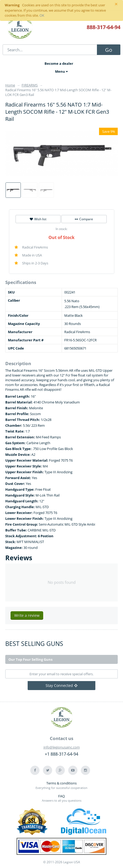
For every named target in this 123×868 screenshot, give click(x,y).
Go (109, 50)
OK (42, 15)
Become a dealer (59, 63)
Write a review (27, 615)
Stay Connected (61, 685)
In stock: (61, 229)
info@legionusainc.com (62, 747)
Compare (84, 219)
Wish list (38, 219)
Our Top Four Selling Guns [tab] (30, 659)
